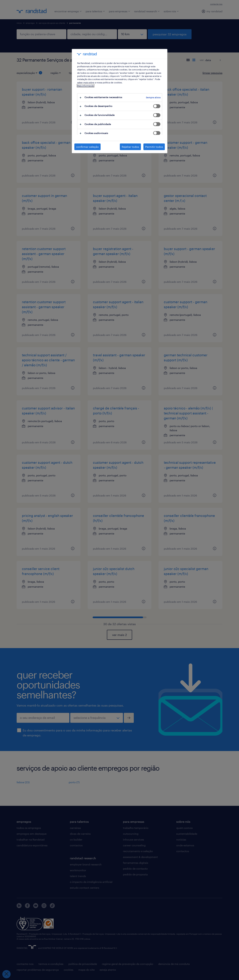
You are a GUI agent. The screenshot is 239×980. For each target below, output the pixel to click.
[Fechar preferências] (6, 974)
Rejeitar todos (130, 147)
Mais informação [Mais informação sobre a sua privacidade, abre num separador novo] (86, 86)
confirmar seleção (87, 147)
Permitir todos (154, 147)
